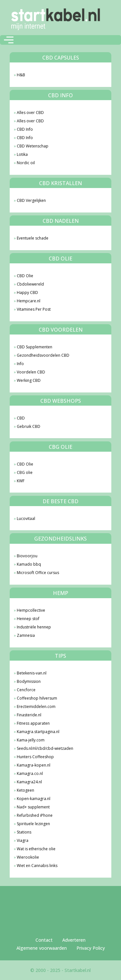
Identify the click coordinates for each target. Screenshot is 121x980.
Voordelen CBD (31, 372)
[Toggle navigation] (9, 40)
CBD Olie (25, 276)
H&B (21, 75)
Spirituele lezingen (33, 824)
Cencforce (26, 690)
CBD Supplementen (35, 347)
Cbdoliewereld (30, 284)
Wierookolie (28, 857)
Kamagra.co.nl (30, 773)
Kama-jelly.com (31, 740)
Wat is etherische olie (36, 849)
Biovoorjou (27, 556)
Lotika (22, 154)
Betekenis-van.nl (32, 673)
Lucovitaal (26, 518)
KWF (21, 481)
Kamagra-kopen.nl (34, 765)
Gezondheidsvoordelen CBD (43, 355)
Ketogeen (25, 790)
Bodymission (29, 681)
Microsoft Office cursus (38, 573)
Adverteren (74, 940)
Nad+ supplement (33, 807)
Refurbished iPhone (35, 815)
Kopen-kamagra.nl (34, 799)
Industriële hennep (34, 627)
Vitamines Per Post (34, 309)
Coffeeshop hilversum (37, 698)
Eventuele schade (33, 238)
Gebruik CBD (29, 426)
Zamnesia (26, 635)
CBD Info (25, 129)
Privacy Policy (91, 948)
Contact (44, 940)
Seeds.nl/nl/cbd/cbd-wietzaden (45, 748)
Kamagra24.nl (29, 782)
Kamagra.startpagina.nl (38, 732)
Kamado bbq (29, 564)
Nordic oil (26, 163)
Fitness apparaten (33, 723)
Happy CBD (27, 292)
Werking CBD (29, 380)
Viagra (23, 840)
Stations (24, 832)
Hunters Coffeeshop (35, 757)
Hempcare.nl (29, 301)
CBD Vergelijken (31, 200)
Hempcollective (31, 610)
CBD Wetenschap (33, 146)
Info (20, 364)
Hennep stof (28, 619)
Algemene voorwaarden (42, 948)
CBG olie (25, 472)
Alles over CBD (30, 113)
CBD (21, 418)
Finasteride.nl (29, 715)
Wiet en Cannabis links (37, 866)
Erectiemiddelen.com (36, 707)
